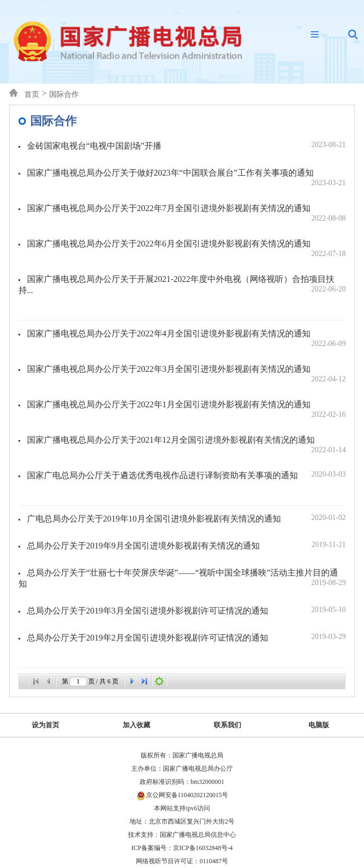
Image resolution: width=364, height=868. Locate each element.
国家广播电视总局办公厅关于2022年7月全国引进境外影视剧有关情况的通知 (186, 213)
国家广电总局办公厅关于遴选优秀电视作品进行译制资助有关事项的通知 (186, 475)
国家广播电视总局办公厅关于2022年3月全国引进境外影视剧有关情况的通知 (186, 374)
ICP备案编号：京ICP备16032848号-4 (182, 848)
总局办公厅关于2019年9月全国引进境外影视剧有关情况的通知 (186, 545)
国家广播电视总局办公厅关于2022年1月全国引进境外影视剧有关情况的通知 (186, 409)
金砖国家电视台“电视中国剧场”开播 (186, 145)
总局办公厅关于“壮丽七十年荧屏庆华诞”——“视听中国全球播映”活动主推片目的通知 (182, 578)
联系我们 (228, 725)
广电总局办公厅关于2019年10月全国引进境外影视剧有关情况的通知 (186, 518)
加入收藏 (136, 725)
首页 (32, 94)
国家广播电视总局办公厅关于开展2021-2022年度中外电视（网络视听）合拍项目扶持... (182, 285)
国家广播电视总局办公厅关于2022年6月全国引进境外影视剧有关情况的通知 (186, 249)
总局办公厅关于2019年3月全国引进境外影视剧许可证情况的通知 (186, 610)
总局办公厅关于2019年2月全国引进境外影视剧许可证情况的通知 (186, 637)
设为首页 (46, 725)
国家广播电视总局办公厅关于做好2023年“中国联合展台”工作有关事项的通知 (186, 178)
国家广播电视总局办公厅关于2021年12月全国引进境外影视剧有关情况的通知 (186, 445)
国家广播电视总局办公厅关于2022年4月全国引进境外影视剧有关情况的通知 (186, 339)
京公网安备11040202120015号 (187, 795)
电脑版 (319, 725)
